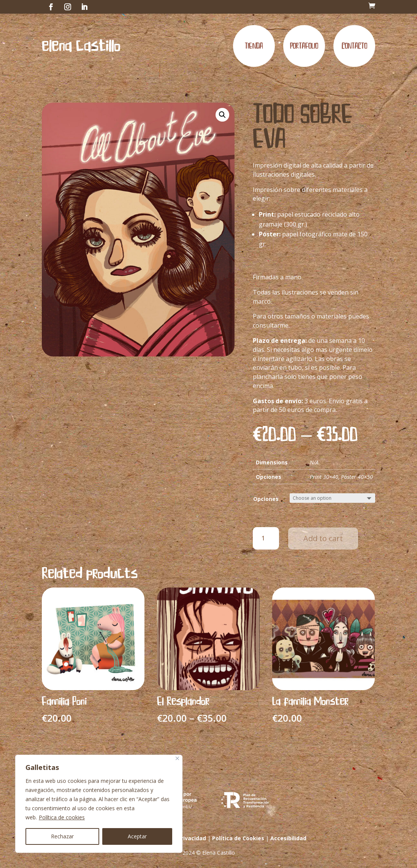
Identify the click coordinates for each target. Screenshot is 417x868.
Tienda (254, 46)
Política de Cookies (238, 838)
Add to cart (323, 538)
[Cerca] (177, 758)
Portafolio (304, 46)
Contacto (354, 46)
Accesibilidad (288, 838)
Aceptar (137, 836)
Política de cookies (62, 817)
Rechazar (62, 836)
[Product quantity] (266, 538)
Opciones (266, 499)
